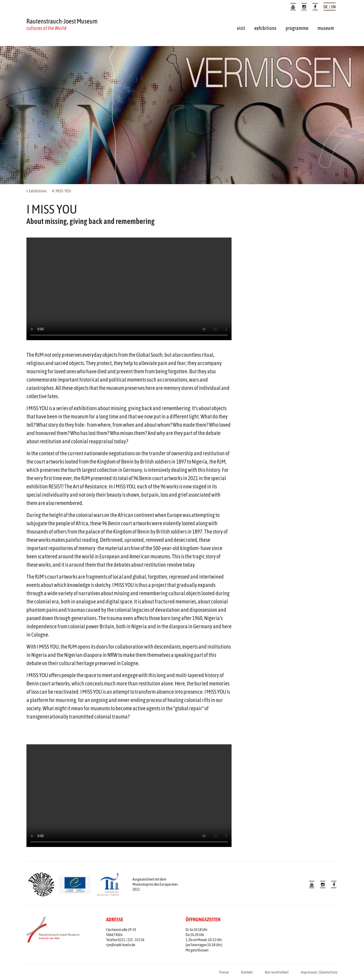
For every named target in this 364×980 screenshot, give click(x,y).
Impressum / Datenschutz (319, 972)
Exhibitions (38, 191)
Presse (224, 972)
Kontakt (247, 972)
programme (297, 28)
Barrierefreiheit (277, 972)
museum (326, 28)
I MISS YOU (62, 191)
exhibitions (265, 28)
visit (241, 28)
